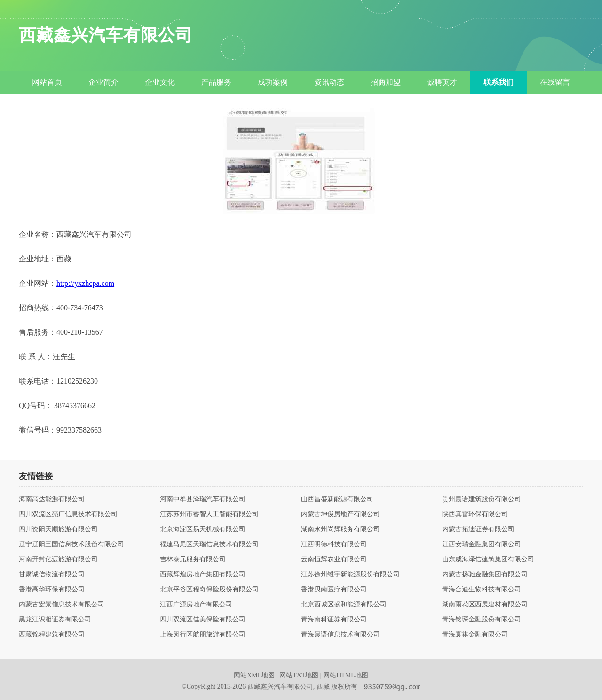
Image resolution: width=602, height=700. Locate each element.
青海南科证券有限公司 (334, 620)
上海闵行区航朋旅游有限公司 (203, 635)
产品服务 (216, 82)
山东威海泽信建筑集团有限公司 (488, 559)
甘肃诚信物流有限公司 (52, 574)
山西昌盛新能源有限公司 (337, 499)
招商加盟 (386, 82)
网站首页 (47, 82)
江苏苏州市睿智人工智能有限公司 (209, 514)
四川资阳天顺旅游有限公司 (58, 529)
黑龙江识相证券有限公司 (55, 620)
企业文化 (160, 82)
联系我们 (499, 82)
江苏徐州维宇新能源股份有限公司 (350, 574)
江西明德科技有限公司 (334, 544)
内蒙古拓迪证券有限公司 (478, 529)
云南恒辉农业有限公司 (334, 559)
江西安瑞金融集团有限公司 (482, 544)
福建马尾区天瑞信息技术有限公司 (209, 544)
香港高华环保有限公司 (52, 590)
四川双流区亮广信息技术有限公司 (68, 514)
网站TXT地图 (299, 675)
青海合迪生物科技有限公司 (482, 590)
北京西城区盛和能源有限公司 (344, 605)
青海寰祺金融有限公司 (475, 635)
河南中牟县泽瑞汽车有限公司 (203, 499)
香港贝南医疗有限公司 (334, 590)
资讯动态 (329, 82)
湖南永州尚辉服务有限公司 (341, 529)
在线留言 (555, 82)
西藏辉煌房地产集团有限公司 (203, 574)
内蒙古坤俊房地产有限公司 (341, 514)
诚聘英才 (442, 82)
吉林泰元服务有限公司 (193, 559)
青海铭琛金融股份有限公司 (482, 620)
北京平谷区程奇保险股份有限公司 (209, 590)
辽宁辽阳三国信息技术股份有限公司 (71, 544)
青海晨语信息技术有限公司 (341, 635)
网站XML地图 (254, 675)
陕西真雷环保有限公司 (475, 514)
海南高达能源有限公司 (52, 499)
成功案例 (273, 82)
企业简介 (103, 82)
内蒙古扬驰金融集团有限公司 (485, 574)
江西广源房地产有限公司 (196, 605)
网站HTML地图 (346, 675)
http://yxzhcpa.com (85, 283)
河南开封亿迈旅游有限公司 (58, 559)
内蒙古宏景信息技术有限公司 (62, 605)
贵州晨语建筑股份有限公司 (482, 499)
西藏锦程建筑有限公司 (52, 635)
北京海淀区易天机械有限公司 (203, 529)
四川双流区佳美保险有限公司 (203, 620)
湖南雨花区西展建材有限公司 (485, 605)
